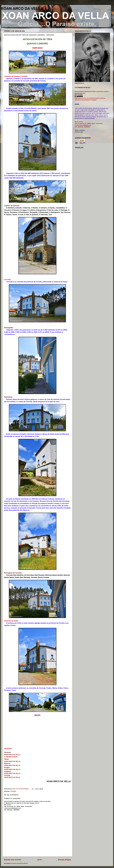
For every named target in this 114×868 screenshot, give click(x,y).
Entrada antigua (64, 860)
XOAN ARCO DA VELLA (22, 9)
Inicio (40, 860)
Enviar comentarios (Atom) (20, 863)
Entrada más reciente (13, 860)
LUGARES (13, 791)
